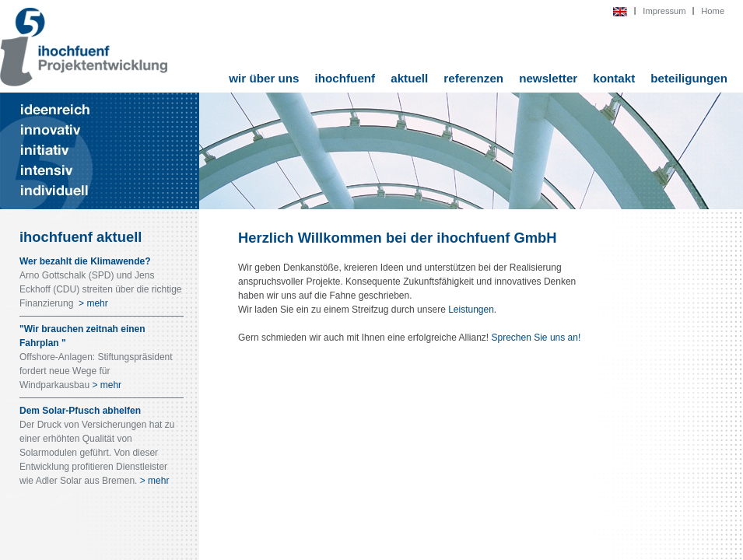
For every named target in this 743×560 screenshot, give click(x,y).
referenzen (473, 78)
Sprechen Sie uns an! (536, 338)
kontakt (614, 78)
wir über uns (264, 78)
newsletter (548, 78)
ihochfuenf (345, 78)
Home (713, 11)
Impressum (664, 11)
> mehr (92, 303)
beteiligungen (689, 78)
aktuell (409, 78)
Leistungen (471, 310)
